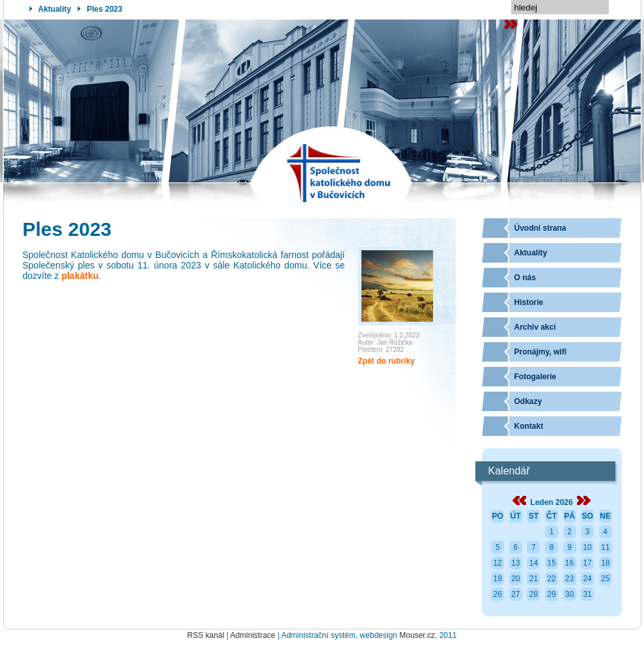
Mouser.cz (417, 635)
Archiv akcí (535, 327)
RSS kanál (206, 635)
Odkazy (528, 401)
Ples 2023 (105, 9)
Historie (529, 302)
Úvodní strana (540, 228)
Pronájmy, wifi (540, 352)
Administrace (252, 635)
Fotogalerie (536, 377)
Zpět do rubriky (386, 361)
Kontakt (529, 426)
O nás (525, 278)
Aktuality (55, 9)
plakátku (80, 276)
